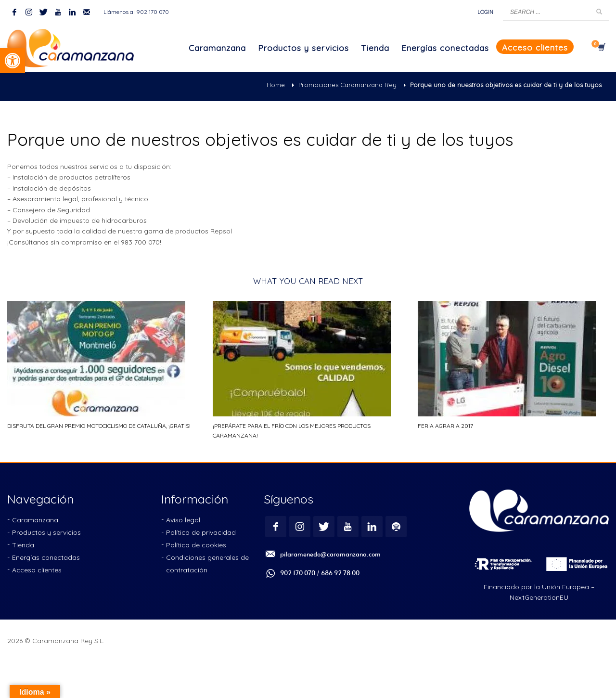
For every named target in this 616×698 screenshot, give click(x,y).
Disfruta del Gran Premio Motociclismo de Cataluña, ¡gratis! (99, 426)
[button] (13, 61)
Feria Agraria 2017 (445, 426)
